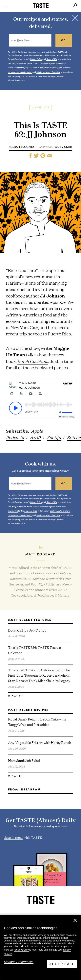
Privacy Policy (21, 950)
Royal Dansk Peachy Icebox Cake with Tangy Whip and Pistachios (37, 722)
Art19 (35, 437)
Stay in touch (13, 837)
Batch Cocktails (33, 361)
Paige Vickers (63, 147)
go (64, 40)
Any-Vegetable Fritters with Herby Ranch (40, 742)
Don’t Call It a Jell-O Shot (27, 630)
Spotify (54, 437)
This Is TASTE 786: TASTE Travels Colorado (34, 650)
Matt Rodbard (24, 147)
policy (18, 76)
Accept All (62, 964)
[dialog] (40, 947)
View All (16, 696)
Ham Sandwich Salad (24, 760)
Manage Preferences (19, 962)
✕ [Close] (75, 921)
